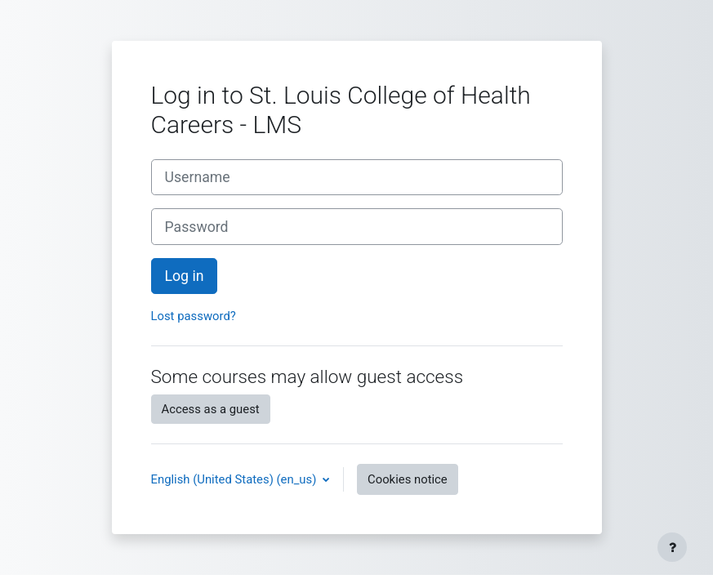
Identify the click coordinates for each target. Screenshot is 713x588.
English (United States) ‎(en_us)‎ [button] (236, 479)
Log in (185, 276)
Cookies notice (408, 479)
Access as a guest (211, 409)
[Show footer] (672, 547)
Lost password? (194, 316)
